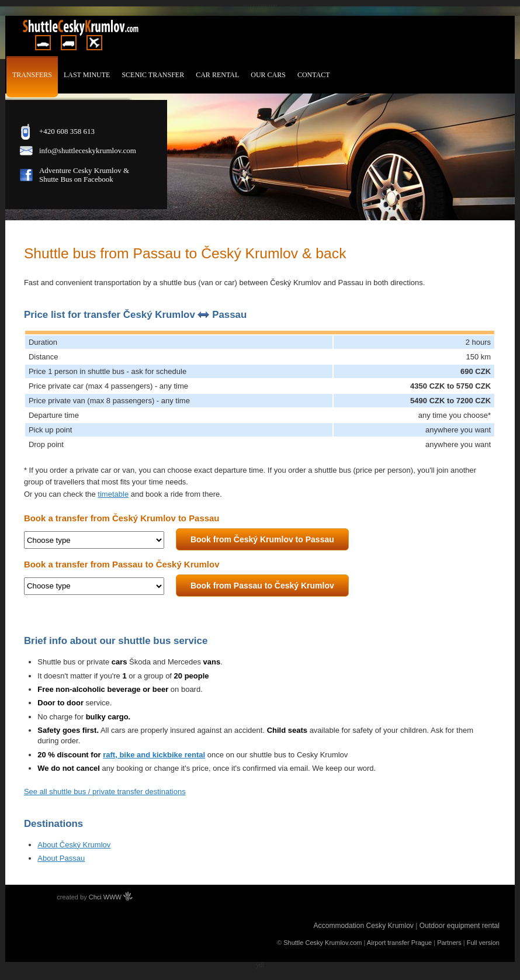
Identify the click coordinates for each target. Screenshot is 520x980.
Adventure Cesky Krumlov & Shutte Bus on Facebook (84, 175)
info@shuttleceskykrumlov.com (88, 150)
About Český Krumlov (74, 845)
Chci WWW (111, 897)
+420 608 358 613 (67, 131)
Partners (449, 943)
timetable (113, 494)
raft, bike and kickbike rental (154, 755)
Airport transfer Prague (399, 943)
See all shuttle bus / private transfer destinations (105, 792)
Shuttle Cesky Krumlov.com (323, 943)
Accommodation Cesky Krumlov (364, 926)
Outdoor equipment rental (460, 926)
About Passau (61, 858)
